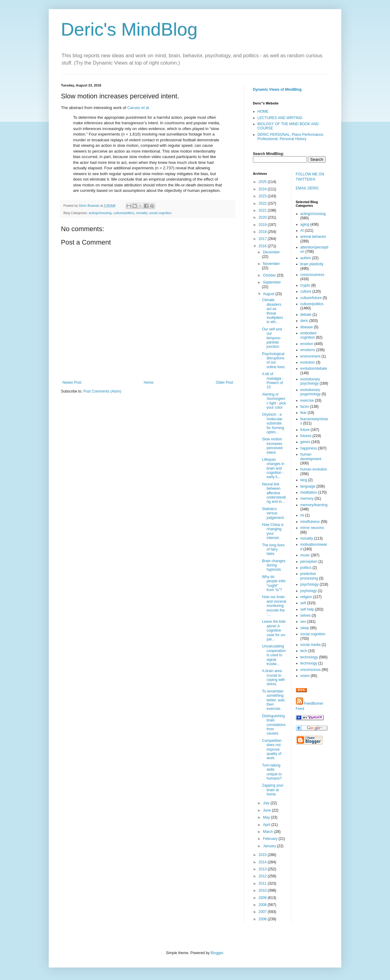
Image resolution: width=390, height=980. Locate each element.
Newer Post (72, 382)
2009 (263, 898)
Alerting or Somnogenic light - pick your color (274, 401)
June (267, 810)
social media (311, 645)
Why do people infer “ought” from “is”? (274, 583)
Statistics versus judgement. (273, 513)
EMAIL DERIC (307, 188)
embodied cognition (308, 335)
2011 (263, 883)
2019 (263, 225)
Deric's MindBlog (129, 29)
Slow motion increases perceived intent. (272, 446)
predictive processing (309, 576)
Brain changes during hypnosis (274, 565)
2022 (263, 203)
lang (304, 480)
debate (306, 315)
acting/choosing (100, 213)
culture (306, 291)
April (267, 825)
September (272, 282)
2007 (263, 912)
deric (304, 321)
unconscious (311, 670)
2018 (263, 232)
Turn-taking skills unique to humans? (272, 772)
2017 (263, 239)
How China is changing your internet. (273, 531)
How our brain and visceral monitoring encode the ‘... (274, 606)
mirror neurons (312, 528)
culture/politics (124, 213)
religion (306, 597)
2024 (263, 189)
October (270, 275)
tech (304, 651)
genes (305, 442)
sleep (305, 628)
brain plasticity (312, 264)
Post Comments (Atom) (102, 391)
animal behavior (313, 237)
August (269, 294)
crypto (305, 285)
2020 (263, 217)
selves (306, 615)
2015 (263, 855)
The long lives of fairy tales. (273, 550)
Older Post (224, 382)
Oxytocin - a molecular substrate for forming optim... (273, 423)
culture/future (311, 298)
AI (302, 231)
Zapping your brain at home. (273, 790)
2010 (263, 890)
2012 (263, 876)
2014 (263, 862)
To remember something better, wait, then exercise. (274, 700)
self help (307, 609)
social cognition (160, 213)
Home (149, 382)
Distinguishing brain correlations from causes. (274, 725)
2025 (263, 182)
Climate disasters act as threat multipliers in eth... (273, 311)
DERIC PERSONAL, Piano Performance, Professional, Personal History (291, 137)
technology (309, 657)
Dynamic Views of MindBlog (277, 90)
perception (309, 562)
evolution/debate (314, 368)
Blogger (217, 953)
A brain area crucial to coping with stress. (273, 677)
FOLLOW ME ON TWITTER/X (310, 177)
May (267, 817)
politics (306, 568)
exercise (307, 400)
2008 (263, 905)
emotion (307, 344)
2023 (263, 196)
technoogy (309, 663)
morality (142, 213)
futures (306, 436)
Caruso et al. (139, 108)
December (271, 252)
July (267, 803)
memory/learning (314, 505)
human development (311, 457)
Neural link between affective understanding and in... (274, 493)
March (269, 832)
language (308, 486)
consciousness (312, 275)
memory (307, 499)
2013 (263, 869)
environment (310, 356)
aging (305, 224)
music (305, 555)
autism (306, 258)
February (271, 839)
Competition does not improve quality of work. (272, 749)
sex (303, 622)
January (270, 846)
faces (305, 407)
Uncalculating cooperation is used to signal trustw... (274, 655)
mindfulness (310, 522)
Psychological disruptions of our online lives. (274, 360)
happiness (309, 448)
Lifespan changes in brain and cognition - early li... (273, 468)
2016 (263, 246)
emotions (308, 350)
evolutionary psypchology (311, 392)
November (271, 264)
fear (304, 413)
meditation (309, 492)
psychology (310, 584)
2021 (263, 210)
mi (302, 515)
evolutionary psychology (310, 381)
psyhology (309, 591)
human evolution (314, 469)
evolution (308, 362)
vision (305, 676)
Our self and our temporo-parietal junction (272, 338)
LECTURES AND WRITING (280, 118)
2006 (263, 919)
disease (307, 327)
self (303, 603)
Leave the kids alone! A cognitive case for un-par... (274, 630)
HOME (263, 111)
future (305, 430)
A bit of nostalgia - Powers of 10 (273, 381)
